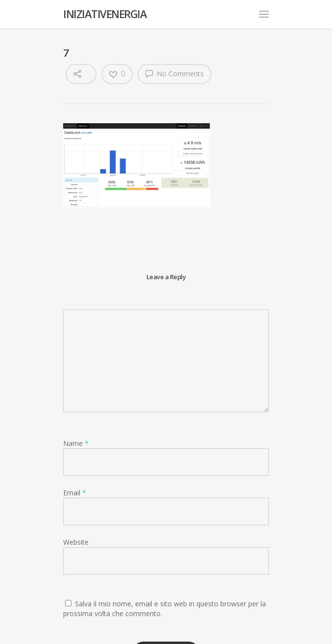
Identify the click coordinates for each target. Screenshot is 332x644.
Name (76, 443)
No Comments (175, 73)
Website (76, 542)
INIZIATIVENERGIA (105, 14)
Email (75, 493)
